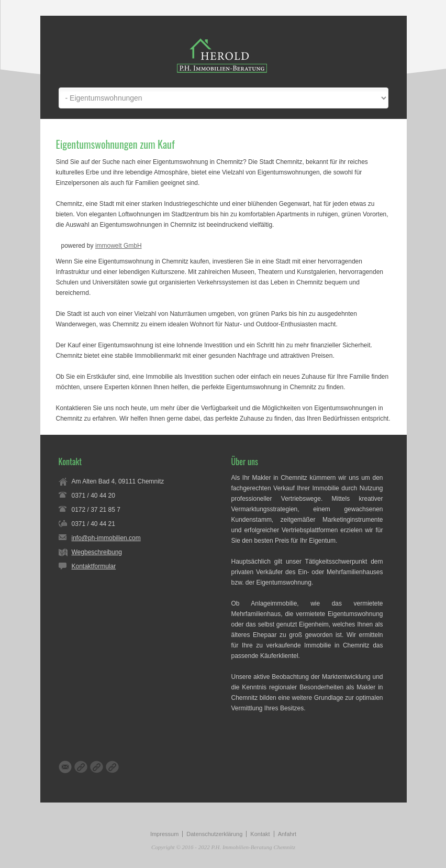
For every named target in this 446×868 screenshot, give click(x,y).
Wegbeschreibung (97, 552)
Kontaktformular (94, 566)
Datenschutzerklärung (214, 834)
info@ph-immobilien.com (106, 538)
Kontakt (260, 834)
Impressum (164, 834)
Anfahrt (287, 834)
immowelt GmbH (119, 246)
